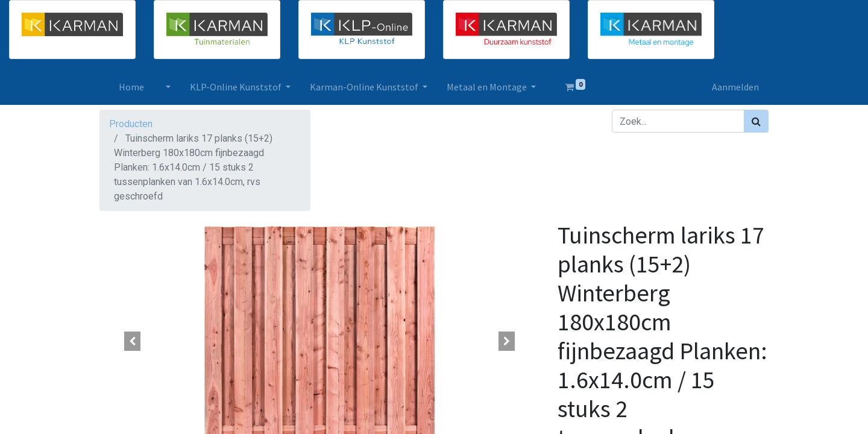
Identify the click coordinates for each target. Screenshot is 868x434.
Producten (131, 124)
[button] (133, 341)
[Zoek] (756, 121)
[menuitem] (131, 87)
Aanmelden (735, 87)
